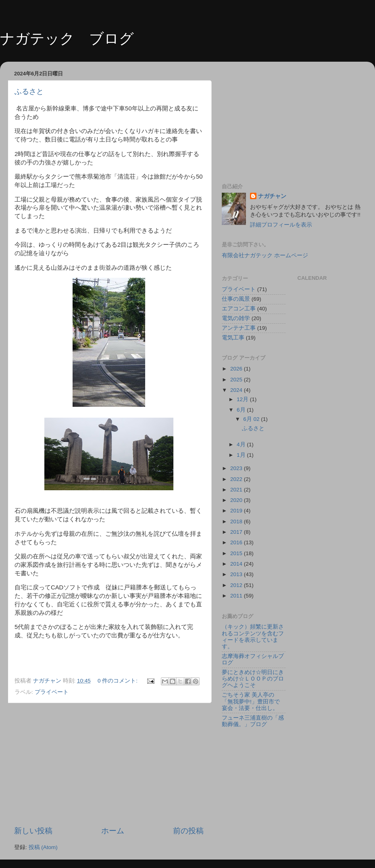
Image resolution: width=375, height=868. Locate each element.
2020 (237, 500)
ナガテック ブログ (67, 39)
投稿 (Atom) (43, 847)
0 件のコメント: (118, 681)
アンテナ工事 (239, 328)
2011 (237, 596)
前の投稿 (188, 831)
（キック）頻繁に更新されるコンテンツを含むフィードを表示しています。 (253, 637)
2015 (237, 553)
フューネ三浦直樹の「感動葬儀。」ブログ (253, 721)
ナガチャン (272, 196)
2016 (237, 542)
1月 (242, 455)
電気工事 (233, 338)
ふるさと (29, 92)
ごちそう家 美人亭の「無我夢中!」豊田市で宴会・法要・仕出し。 (251, 701)
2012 (237, 585)
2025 (237, 380)
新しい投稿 (33, 831)
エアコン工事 (239, 309)
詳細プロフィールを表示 (281, 225)
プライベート (52, 692)
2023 (237, 468)
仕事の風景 (236, 299)
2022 (237, 479)
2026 (237, 369)
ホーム (113, 831)
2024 (237, 390)
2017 (237, 532)
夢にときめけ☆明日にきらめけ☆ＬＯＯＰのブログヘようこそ (253, 679)
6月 (242, 410)
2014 (237, 564)
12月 (243, 399)
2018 (237, 521)
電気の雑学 (236, 318)
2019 (237, 511)
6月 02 (252, 419)
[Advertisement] (109, 764)
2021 (237, 490)
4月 (242, 444)
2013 (237, 574)
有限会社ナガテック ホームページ (265, 255)
